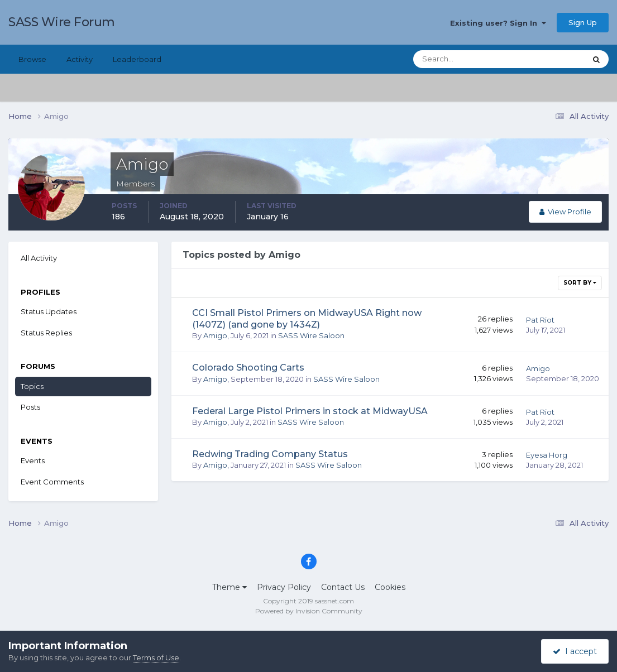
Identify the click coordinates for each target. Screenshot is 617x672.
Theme (229, 587)
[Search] (463, 59)
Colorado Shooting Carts (248, 368)
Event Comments (52, 482)
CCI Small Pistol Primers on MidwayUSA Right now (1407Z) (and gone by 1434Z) (307, 319)
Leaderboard (137, 59)
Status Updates (49, 311)
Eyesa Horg (547, 455)
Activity (80, 59)
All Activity (39, 258)
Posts (30, 407)
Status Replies (46, 333)
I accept (575, 651)
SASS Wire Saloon (311, 335)
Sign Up (583, 22)
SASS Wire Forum (62, 22)
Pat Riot (540, 320)
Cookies (390, 587)
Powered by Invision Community (309, 611)
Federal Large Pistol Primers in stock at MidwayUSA (310, 411)
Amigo (215, 335)
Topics (32, 386)
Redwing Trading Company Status (270, 454)
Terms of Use (156, 657)
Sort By (580, 283)
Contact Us (343, 587)
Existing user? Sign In (498, 23)
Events (33, 460)
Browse (32, 59)
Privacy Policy (284, 587)
